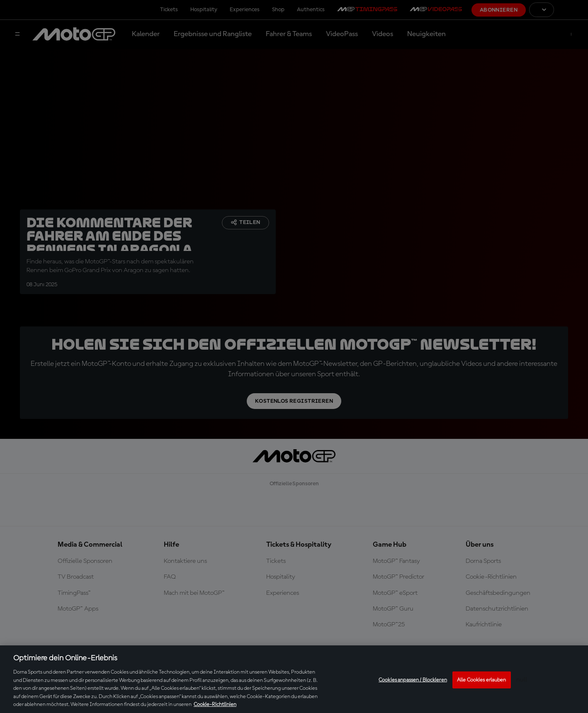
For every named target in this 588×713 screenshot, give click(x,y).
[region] (294, 679)
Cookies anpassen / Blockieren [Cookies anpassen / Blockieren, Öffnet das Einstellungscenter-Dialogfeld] (413, 680)
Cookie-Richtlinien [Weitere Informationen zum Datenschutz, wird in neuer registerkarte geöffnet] (215, 704)
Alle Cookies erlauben (482, 680)
